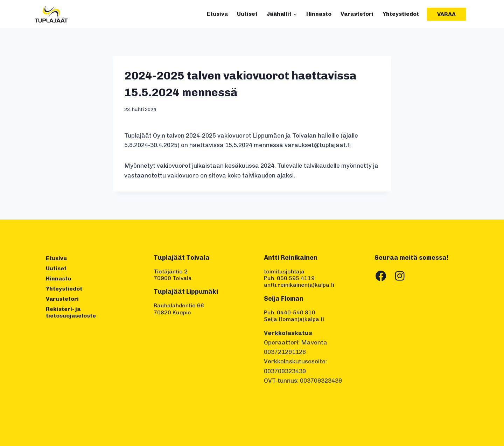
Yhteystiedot (401, 14)
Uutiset (247, 14)
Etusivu (217, 14)
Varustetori (357, 14)
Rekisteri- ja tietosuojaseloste (71, 312)
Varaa (446, 14)
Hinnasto (319, 14)
